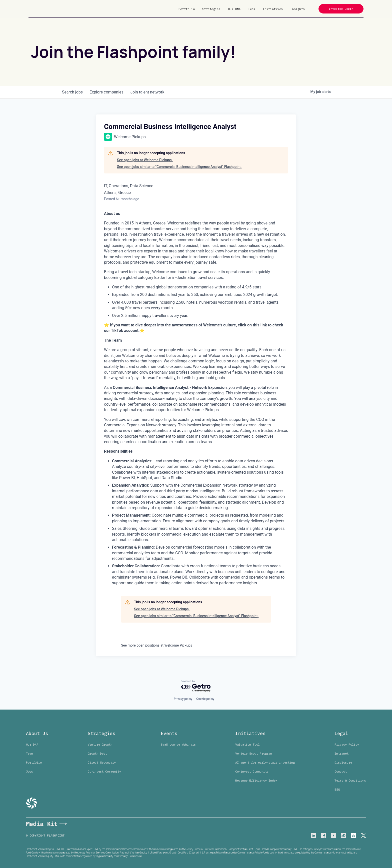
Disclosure (343, 762)
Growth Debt (97, 753)
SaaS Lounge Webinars (178, 744)
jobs (73, 92)
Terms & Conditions (350, 780)
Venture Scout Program (254, 753)
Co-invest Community (104, 771)
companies (108, 92)
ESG (337, 789)
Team (252, 9)
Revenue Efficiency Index (256, 780)
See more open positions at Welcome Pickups (156, 645)
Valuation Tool (247, 744)
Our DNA (234, 9)
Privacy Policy (347, 744)
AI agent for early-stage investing (265, 762)
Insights (297, 9)
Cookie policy (205, 699)
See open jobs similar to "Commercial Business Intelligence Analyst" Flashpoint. (179, 167)
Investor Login (341, 9)
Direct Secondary (102, 762)
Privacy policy (183, 699)
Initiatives (273, 9)
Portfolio (187, 9)
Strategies (211, 9)
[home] (44, 9)
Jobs (29, 771)
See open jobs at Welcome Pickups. (145, 160)
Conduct (341, 771)
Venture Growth (100, 744)
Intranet (341, 753)
